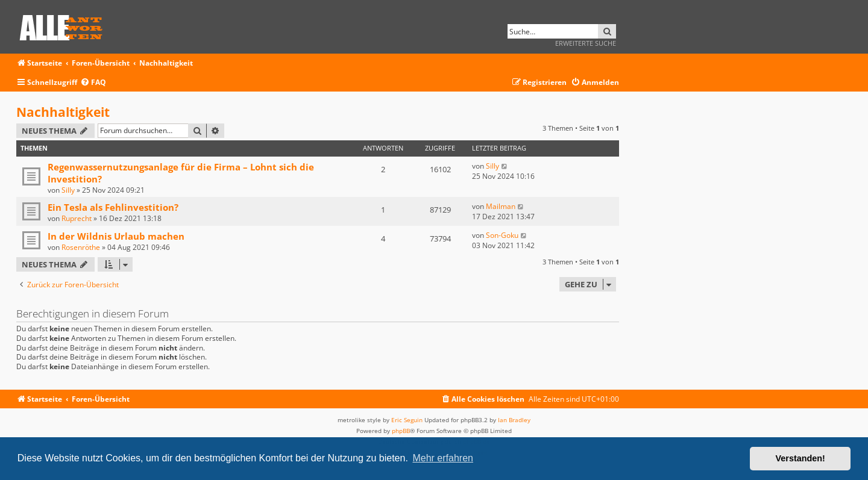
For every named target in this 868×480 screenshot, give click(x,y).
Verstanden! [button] (800, 458)
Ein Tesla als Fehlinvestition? (113, 207)
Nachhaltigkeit (63, 112)
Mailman (501, 206)
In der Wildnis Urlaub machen (116, 236)
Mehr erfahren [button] (443, 458)
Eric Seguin (407, 420)
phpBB (401, 431)
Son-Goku (502, 235)
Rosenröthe (81, 247)
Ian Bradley (514, 420)
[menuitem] (93, 83)
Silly (68, 190)
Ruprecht (77, 218)
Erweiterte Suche (586, 43)
